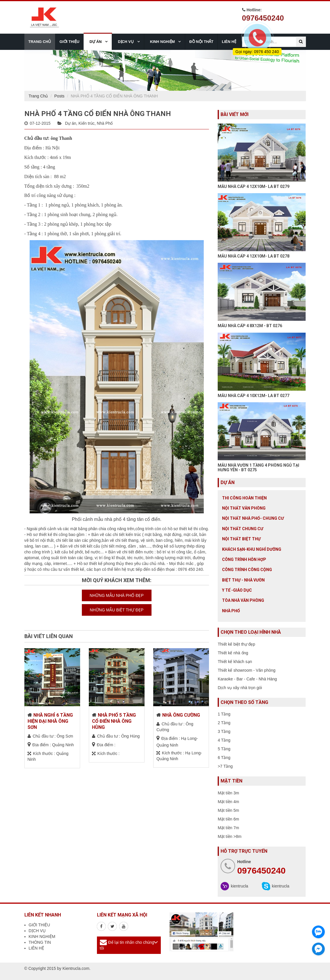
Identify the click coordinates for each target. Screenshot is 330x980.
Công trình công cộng (247, 570)
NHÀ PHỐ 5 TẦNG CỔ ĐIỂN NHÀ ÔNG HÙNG (114, 721)
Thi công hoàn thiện (244, 498)
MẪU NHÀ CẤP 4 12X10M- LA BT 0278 (254, 256)
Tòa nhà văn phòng (243, 600)
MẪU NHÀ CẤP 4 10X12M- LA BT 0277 (254, 396)
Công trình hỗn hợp (244, 559)
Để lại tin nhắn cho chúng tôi (127, 945)
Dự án (71, 123)
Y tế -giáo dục (237, 590)
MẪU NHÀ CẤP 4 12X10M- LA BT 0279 (254, 186)
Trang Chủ (38, 96)
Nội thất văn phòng (244, 508)
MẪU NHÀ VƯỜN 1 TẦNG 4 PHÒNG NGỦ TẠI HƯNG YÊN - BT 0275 (258, 467)
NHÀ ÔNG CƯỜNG (181, 715)
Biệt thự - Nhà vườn (243, 580)
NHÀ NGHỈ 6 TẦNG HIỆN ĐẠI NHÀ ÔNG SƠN (50, 721)
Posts (59, 96)
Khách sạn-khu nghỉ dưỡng (252, 549)
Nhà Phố (105, 123)
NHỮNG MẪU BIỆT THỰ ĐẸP (117, 610)
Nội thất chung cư (243, 529)
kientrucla (239, 886)
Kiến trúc (86, 123)
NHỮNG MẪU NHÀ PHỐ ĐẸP (117, 595)
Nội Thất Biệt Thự (241, 539)
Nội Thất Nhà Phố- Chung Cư (253, 518)
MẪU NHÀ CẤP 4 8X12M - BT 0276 (250, 326)
